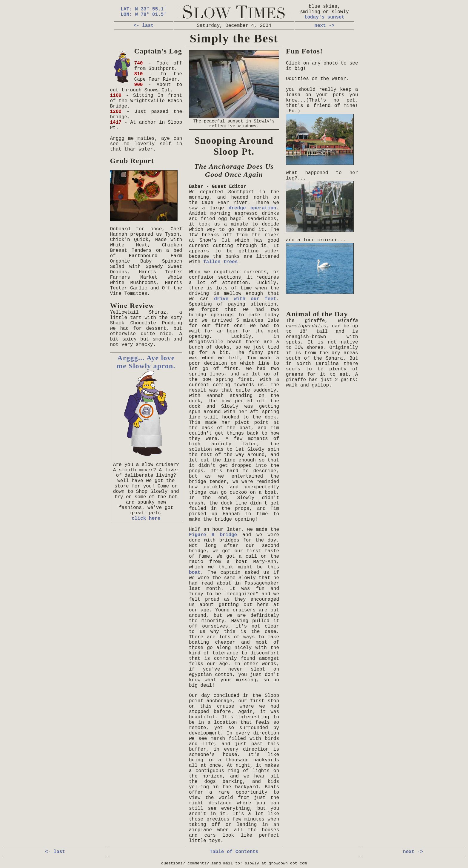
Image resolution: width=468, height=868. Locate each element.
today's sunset (324, 17)
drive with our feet (245, 299)
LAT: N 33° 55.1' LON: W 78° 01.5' (144, 12)
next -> (324, 26)
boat (195, 573)
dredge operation (253, 208)
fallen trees (220, 262)
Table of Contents (234, 852)
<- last (143, 26)
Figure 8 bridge (213, 535)
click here (146, 519)
